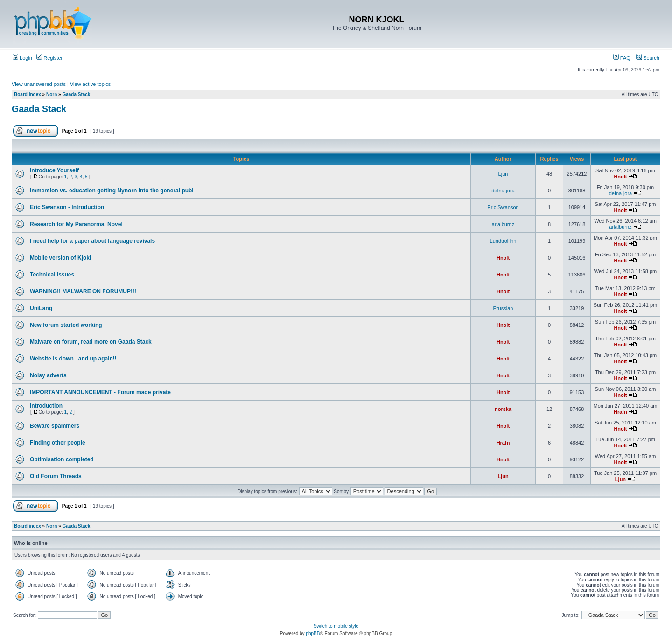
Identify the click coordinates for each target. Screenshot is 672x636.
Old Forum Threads (56, 476)
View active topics (90, 84)
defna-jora (503, 191)
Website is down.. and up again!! (73, 359)
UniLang (41, 308)
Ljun (503, 174)
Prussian (503, 308)
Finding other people (58, 443)
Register (49, 58)
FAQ (622, 58)
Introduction (46, 406)
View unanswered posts (39, 84)
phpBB (313, 633)
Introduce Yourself (54, 170)
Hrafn (620, 412)
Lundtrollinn (503, 241)
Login (22, 58)
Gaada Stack (76, 95)
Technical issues (52, 275)
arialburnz (503, 224)
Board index (28, 95)
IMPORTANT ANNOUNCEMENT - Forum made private (100, 392)
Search (648, 58)
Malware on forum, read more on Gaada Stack (91, 342)
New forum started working (66, 325)
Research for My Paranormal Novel (76, 224)
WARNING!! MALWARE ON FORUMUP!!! (83, 291)
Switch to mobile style (336, 626)
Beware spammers (55, 426)
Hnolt (620, 177)
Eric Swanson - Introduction (67, 207)
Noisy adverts (48, 375)
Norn (52, 95)
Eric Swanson (503, 207)
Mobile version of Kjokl (60, 258)
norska (503, 409)
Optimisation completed (62, 459)
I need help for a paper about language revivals (92, 241)
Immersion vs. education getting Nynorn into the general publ (112, 191)
